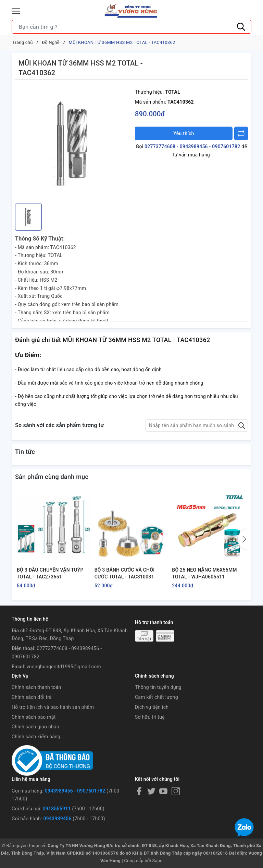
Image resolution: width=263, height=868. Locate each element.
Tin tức (25, 452)
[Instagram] (176, 791)
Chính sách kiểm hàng (36, 737)
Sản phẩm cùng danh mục (52, 477)
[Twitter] (151, 791)
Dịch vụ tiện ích (152, 707)
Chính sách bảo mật (34, 717)
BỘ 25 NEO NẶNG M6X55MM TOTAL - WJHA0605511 (204, 573)
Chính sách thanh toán (36, 687)
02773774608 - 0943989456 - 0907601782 (192, 146)
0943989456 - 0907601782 (75, 791)
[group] (73, 143)
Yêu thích (184, 133)
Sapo (157, 861)
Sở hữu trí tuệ (150, 717)
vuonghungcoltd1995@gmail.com (64, 667)
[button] (243, 539)
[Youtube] (163, 791)
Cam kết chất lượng (156, 697)
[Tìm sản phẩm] (131, 27)
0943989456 (57, 819)
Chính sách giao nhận (35, 727)
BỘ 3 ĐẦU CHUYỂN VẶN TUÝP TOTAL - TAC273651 (50, 573)
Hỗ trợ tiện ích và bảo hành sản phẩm (53, 707)
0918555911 (57, 809)
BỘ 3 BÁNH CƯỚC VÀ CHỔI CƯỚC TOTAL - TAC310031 (125, 573)
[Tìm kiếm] (241, 27)
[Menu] (16, 11)
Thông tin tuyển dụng (158, 687)
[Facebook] (139, 791)
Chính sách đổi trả (32, 697)
